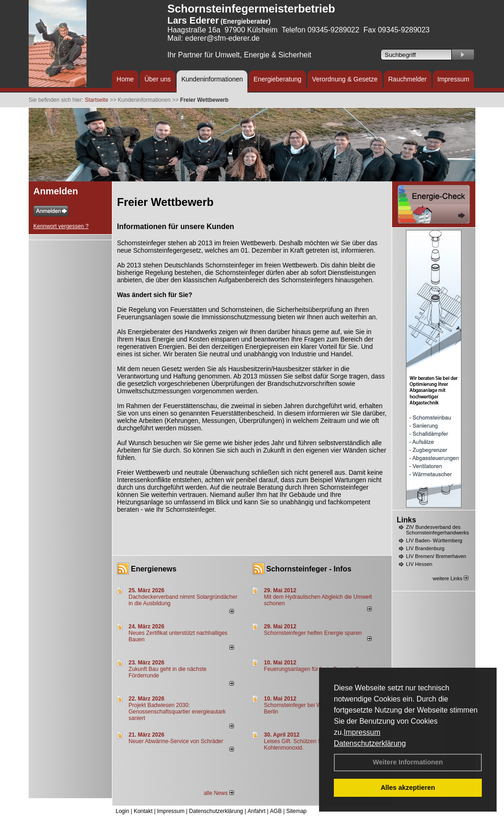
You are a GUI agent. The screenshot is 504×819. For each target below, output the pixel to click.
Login (122, 811)
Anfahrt (256, 811)
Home (125, 79)
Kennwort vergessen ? (61, 226)
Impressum (362, 732)
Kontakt (143, 811)
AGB (276, 811)
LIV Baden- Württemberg (434, 540)
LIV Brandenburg (425, 548)
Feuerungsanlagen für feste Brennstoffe (313, 669)
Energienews (154, 569)
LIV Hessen (419, 564)
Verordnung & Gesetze (345, 79)
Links (406, 520)
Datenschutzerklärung (370, 743)
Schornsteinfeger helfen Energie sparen (313, 633)
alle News (218, 793)
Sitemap (296, 811)
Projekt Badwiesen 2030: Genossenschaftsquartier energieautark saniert (177, 712)
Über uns (157, 79)
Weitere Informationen (408, 762)
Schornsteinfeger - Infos (309, 569)
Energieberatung (277, 79)
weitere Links (451, 578)
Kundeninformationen (212, 79)
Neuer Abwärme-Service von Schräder (176, 741)
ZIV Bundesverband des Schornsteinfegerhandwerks (437, 530)
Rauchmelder (408, 79)
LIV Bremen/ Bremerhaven (436, 556)
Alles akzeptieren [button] (408, 788)
